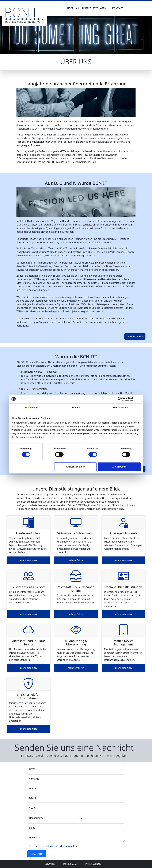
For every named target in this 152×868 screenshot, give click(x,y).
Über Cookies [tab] (121, 408)
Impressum (70, 864)
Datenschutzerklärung (58, 846)
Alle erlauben (119, 467)
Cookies (50, 864)
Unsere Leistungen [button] (95, 8)
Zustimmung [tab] (32, 408)
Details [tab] (76, 408)
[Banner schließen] (140, 399)
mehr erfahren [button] (135, 336)
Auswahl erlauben (76, 467)
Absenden (37, 854)
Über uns (73, 8)
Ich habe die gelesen (55, 846)
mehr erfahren (28, 560)
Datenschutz (93, 864)
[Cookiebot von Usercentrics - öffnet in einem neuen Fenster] (120, 399)
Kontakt (117, 8)
